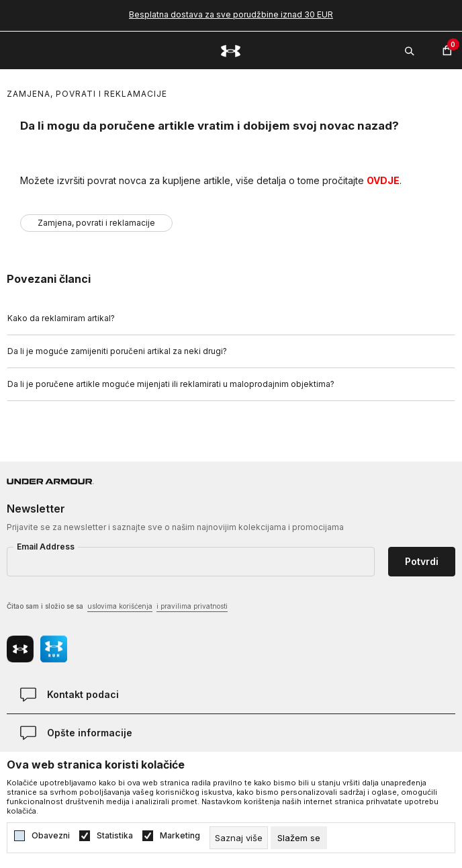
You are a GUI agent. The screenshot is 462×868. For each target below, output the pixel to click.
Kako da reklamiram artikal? (61, 318)
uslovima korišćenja (120, 606)
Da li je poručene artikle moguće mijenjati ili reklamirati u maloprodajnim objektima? (171, 384)
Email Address (46, 547)
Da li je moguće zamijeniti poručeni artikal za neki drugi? (117, 351)
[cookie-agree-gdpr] (299, 838)
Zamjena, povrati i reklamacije (87, 94)
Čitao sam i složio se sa (117, 607)
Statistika (115, 836)
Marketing (180, 836)
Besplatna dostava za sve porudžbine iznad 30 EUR (231, 14)
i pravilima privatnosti (192, 606)
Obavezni (51, 836)
